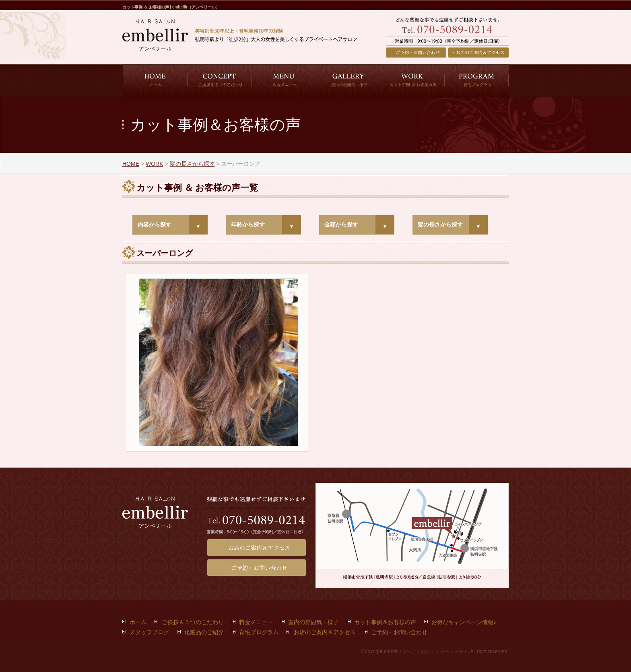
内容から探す (155, 225)
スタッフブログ (149, 632)
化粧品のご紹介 (204, 632)
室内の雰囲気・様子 (313, 622)
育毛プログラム (259, 632)
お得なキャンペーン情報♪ (464, 622)
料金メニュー (256, 622)
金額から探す (341, 225)
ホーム (138, 622)
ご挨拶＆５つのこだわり (193, 622)
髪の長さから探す (440, 225)
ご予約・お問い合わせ (416, 53)
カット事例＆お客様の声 (385, 622)
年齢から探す (248, 225)
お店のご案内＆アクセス (478, 53)
